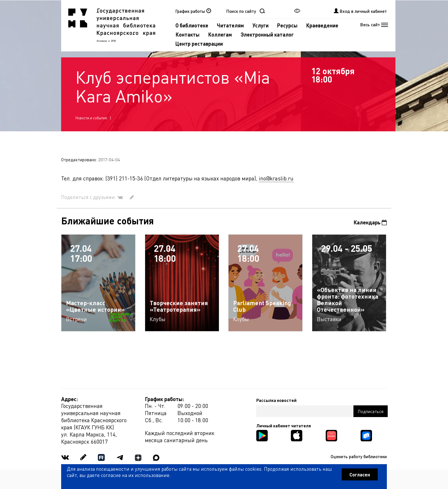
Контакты (187, 34)
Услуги (261, 25)
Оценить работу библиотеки (359, 456)
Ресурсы (287, 25)
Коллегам (220, 34)
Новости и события (91, 118)
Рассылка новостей (276, 400)
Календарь (370, 222)
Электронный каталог (267, 34)
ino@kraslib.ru (276, 178)
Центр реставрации (199, 44)
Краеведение (322, 25)
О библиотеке (192, 25)
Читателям (230, 25)
